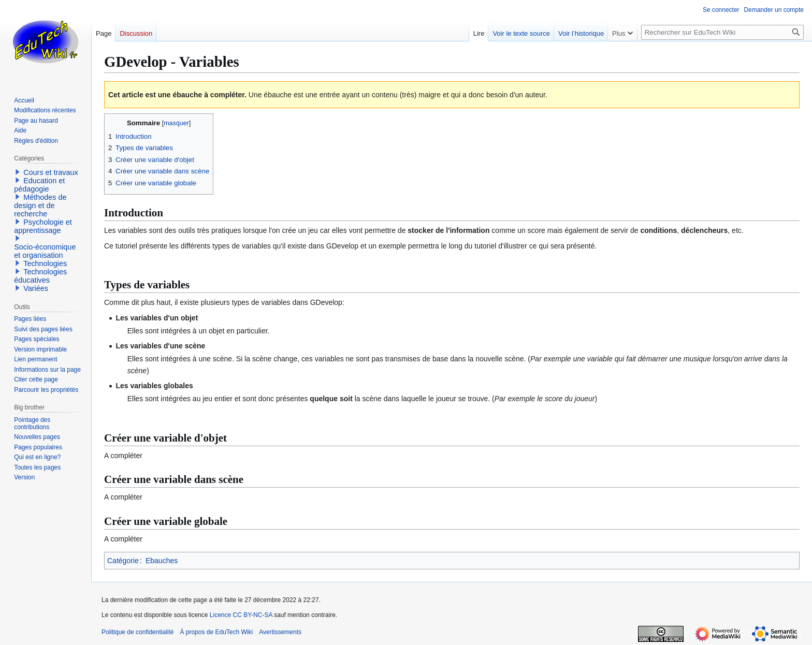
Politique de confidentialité (137, 632)
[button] (18, 172)
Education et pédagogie (39, 185)
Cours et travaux (51, 172)
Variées (36, 288)
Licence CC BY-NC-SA (241, 615)
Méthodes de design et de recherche (40, 206)
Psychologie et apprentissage (43, 226)
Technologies (45, 263)
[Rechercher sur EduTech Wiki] (722, 32)
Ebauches (162, 561)
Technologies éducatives (40, 276)
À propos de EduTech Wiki (216, 632)
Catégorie (123, 561)
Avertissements (280, 632)
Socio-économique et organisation (45, 251)
